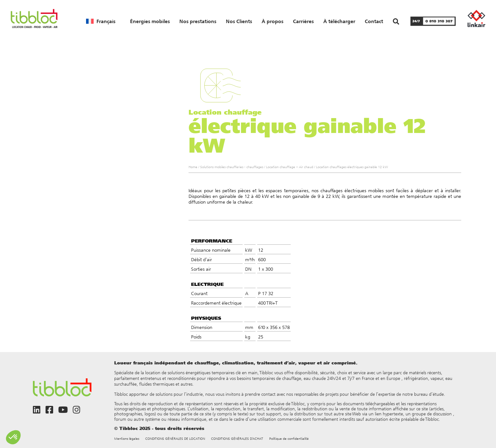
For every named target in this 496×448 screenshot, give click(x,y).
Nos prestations (198, 21)
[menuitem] (101, 21)
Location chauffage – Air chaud (290, 167)
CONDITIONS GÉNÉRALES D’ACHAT (237, 439)
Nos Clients (239, 21)
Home (193, 167)
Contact (374, 21)
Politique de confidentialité (289, 439)
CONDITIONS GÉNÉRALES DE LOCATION (175, 439)
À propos (273, 21)
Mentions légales (127, 439)
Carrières (303, 21)
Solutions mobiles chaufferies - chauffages (232, 167)
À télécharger (339, 21)
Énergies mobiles (150, 21)
